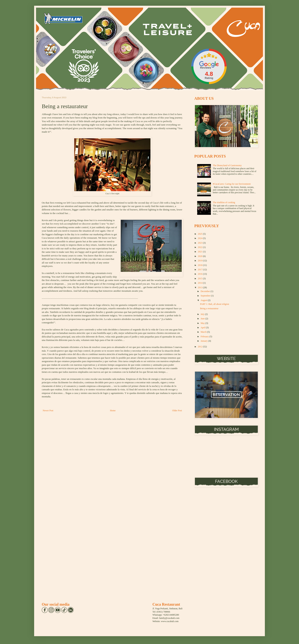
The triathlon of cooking (224, 202)
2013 (201, 287)
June (203, 319)
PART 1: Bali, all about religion (215, 304)
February (205, 336)
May (203, 323)
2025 (201, 234)
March (204, 332)
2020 (201, 256)
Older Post (177, 411)
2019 (201, 261)
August (204, 300)
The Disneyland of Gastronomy (227, 165)
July (203, 314)
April (203, 328)
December (206, 291)
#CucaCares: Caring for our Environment (232, 184)
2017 (201, 270)
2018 (201, 265)
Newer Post (48, 411)
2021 (201, 252)
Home (113, 411)
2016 (201, 274)
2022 (201, 247)
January (204, 341)
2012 (201, 347)
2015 (201, 279)
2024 (201, 238)
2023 (201, 243)
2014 (201, 283)
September (206, 296)
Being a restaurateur (209, 308)
